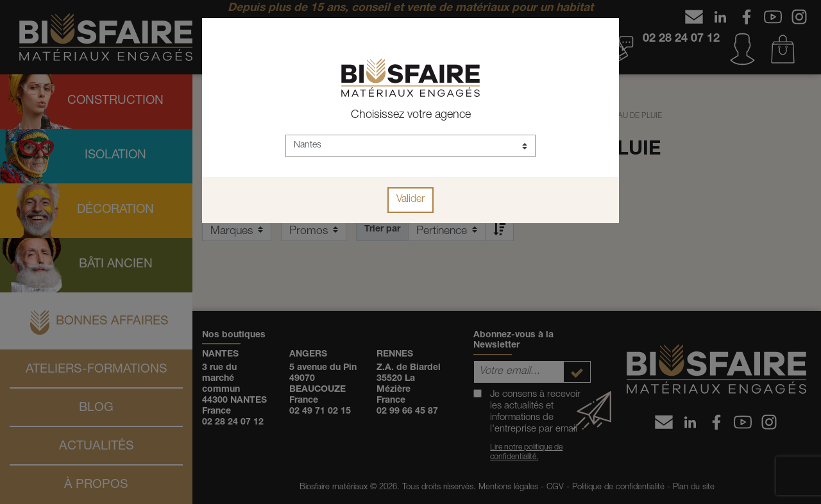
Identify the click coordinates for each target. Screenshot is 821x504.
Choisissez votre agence (411, 115)
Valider (410, 200)
